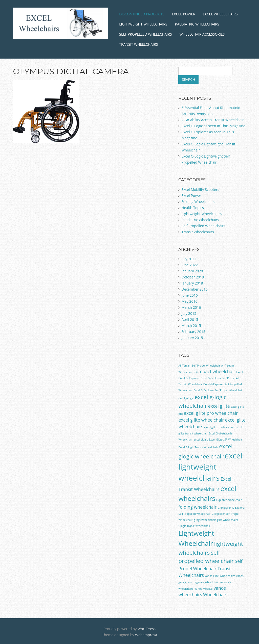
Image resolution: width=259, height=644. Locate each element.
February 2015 (193, 332)
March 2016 (191, 307)
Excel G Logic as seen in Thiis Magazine (213, 126)
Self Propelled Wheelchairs (145, 34)
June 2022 (189, 265)
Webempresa (146, 635)
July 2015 (189, 313)
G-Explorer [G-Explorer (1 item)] (224, 508)
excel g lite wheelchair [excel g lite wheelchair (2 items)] (201, 420)
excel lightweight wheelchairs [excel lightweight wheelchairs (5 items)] (210, 467)
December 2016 (194, 289)
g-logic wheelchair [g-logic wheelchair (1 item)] (205, 520)
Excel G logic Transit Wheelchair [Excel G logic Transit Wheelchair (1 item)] (198, 447)
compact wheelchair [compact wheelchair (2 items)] (214, 371)
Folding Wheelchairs (198, 202)
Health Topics (192, 208)
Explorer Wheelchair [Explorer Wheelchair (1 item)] (229, 500)
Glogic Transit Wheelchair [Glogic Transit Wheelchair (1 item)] (194, 526)
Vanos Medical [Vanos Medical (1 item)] (204, 589)
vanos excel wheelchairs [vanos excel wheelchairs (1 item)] (220, 576)
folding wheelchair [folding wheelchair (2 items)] (197, 507)
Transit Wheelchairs (138, 44)
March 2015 (191, 326)
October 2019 (193, 277)
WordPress (147, 629)
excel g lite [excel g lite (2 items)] (219, 406)
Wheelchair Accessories (202, 34)
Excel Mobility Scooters (200, 189)
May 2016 (189, 301)
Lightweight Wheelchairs (143, 24)
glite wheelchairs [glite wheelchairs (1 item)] (228, 520)
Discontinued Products (142, 14)
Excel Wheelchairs (220, 14)
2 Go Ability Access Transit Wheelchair (212, 120)
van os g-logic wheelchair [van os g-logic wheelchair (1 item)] (203, 582)
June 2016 (189, 295)
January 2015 (192, 338)
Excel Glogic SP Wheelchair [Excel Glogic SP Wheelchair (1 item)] (226, 440)
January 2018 (192, 283)
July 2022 (189, 259)
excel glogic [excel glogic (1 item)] (201, 440)
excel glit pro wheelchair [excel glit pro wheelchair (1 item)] (220, 427)
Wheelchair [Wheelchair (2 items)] (215, 595)
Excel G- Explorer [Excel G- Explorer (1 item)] (189, 378)
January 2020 (192, 271)
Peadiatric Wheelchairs (200, 220)
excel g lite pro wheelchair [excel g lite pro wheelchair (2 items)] (211, 413)
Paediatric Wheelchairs (197, 24)
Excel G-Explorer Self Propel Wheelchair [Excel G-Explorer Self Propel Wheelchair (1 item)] (218, 390)
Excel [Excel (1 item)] (239, 372)
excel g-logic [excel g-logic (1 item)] (186, 398)
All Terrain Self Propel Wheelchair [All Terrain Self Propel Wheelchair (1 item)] (199, 366)
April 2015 (190, 319)
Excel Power (184, 14)
